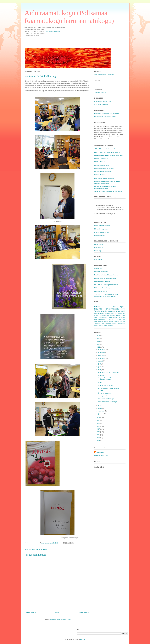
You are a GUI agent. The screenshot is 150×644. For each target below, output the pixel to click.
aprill (100, 405)
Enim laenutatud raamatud (109, 324)
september (102, 358)
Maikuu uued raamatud (105, 386)
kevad (118, 311)
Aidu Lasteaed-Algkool (115, 307)
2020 (98, 420)
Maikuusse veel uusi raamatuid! (108, 372)
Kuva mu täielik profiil (101, 455)
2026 (98, 336)
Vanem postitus (84, 612)
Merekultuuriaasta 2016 (115, 309)
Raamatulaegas (99, 235)
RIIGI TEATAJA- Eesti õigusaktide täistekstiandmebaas (105, 187)
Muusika (112, 315)
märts (100, 408)
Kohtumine (98, 315)
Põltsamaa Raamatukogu (103, 288)
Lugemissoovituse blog (102, 232)
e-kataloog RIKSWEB (101, 105)
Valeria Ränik (99, 248)
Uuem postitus (31, 612)
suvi (100, 326)
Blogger (83, 640)
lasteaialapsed (103, 317)
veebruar (101, 411)
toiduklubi (98, 309)
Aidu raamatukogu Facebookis (104, 75)
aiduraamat (101, 452)
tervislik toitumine (114, 321)
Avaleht (57, 612)
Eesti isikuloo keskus (101, 272)
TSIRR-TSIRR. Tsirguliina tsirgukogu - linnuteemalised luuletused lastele (107, 295)
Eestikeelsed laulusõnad (102, 281)
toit (121, 321)
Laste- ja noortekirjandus (102, 226)
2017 (98, 429)
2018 (98, 426)
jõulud (124, 315)
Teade (100, 383)
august (101, 361)
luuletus (102, 313)
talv (102, 326)
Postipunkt (122, 317)
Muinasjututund (113, 317)
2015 (98, 435)
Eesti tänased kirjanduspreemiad (105, 278)
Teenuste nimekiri (100, 92)
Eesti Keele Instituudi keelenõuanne (106, 275)
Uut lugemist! (102, 396)
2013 (98, 440)
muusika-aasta (110, 313)
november (102, 352)
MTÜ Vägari (98, 260)
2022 (98, 347)
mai (100, 370)
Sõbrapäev (118, 315)
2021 (98, 418)
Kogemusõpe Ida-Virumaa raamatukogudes (107, 379)
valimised (110, 326)
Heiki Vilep (98, 251)
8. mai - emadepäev (104, 393)
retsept (106, 321)
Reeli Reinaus (99, 244)
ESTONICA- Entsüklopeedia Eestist (106, 285)
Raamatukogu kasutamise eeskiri (105, 117)
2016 (98, 432)
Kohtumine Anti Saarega (106, 399)
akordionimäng (121, 319)
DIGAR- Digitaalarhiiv (101, 159)
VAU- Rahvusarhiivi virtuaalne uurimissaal (108, 191)
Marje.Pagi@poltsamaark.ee (53, 31)
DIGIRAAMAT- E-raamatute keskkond (107, 162)
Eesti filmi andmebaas (102, 165)
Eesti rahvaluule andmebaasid (104, 168)
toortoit (106, 326)
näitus (98, 306)
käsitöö (123, 311)
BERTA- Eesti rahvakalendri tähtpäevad (107, 152)
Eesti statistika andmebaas (103, 172)
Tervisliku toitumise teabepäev (105, 311)
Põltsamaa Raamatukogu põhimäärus (107, 113)
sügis (96, 317)
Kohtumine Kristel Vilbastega (107, 402)
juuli (100, 364)
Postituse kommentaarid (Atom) (61, 619)
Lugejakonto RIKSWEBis (102, 101)
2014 (98, 438)
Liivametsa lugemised (101, 229)
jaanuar (101, 414)
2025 (98, 338)
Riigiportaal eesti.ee (101, 291)
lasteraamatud (99, 321)
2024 (98, 341)
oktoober (101, 355)
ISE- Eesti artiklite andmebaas (104, 178)
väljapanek (118, 313)
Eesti (124, 313)
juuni (100, 367)
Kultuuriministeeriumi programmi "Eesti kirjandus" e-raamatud (107, 182)
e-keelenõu (98, 268)
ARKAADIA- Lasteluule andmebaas (106, 149)
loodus (96, 313)
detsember (102, 350)
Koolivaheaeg (105, 315)
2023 (98, 344)
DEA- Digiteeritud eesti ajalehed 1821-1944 (109, 155)
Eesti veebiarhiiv (100, 175)
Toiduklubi (101, 375)
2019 (98, 423)
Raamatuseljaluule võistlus (104, 319)
